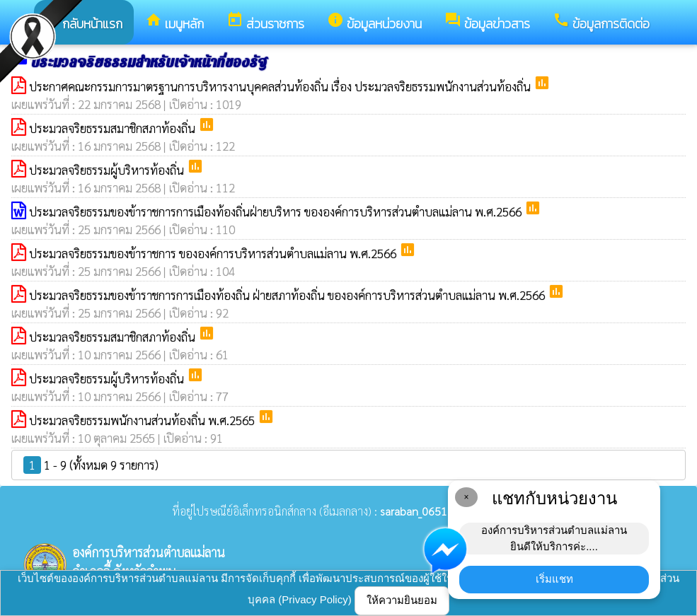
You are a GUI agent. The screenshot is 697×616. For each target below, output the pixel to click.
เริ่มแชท (554, 579)
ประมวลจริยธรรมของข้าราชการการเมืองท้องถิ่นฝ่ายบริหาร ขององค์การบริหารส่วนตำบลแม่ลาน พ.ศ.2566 (277, 211)
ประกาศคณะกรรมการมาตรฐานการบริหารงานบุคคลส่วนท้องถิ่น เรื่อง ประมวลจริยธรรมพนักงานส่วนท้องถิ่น (281, 86)
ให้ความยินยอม (402, 600)
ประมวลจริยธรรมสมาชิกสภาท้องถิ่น (114, 128)
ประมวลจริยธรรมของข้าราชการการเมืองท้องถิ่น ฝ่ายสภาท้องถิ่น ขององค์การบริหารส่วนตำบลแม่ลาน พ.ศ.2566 (288, 295)
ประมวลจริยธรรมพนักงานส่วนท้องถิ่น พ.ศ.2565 (143, 420)
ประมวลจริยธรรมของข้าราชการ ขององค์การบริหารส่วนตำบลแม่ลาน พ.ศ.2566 (214, 253)
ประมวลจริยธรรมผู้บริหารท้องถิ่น (108, 170)
